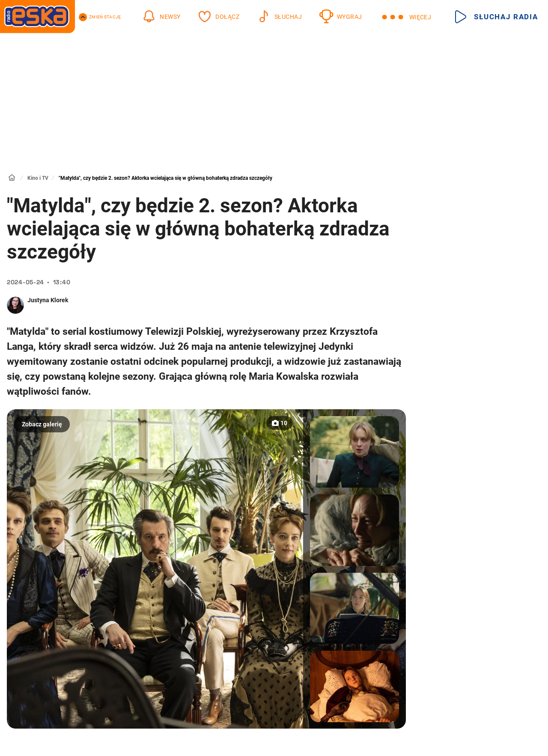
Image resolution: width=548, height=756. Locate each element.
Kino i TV (38, 178)
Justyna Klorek (48, 300)
